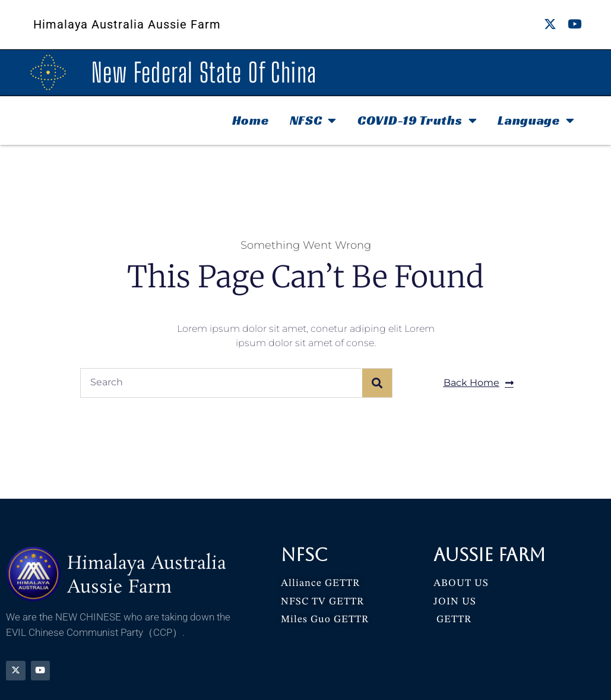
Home (251, 120)
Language (536, 121)
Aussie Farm (490, 555)
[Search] (377, 383)
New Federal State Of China (204, 72)
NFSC (314, 121)
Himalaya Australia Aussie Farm (127, 24)
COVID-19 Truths (417, 121)
